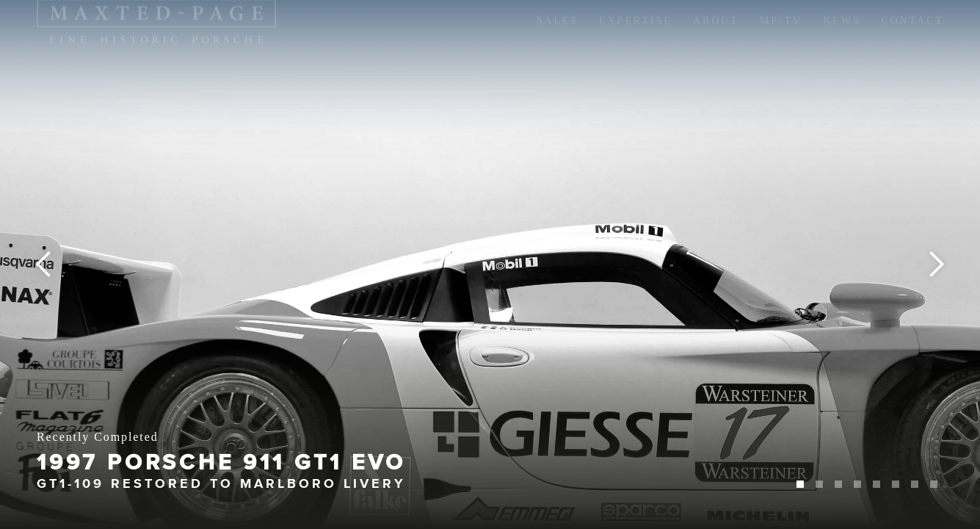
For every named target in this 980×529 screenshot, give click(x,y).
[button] (29, 264)
